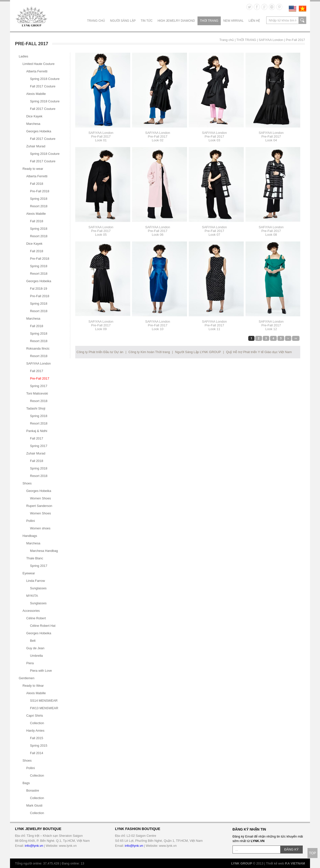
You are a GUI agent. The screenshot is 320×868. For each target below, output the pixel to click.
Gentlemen (27, 678)
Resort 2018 (39, 206)
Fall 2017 (37, 371)
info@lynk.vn (34, 846)
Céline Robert (36, 618)
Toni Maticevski (37, 393)
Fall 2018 (37, 184)
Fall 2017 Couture (43, 86)
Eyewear (29, 573)
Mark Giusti (34, 805)
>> (296, 338)
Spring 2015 (39, 746)
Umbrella (36, 656)
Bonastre (33, 790)
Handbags (30, 536)
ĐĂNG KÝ (291, 849)
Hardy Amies (35, 731)
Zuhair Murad (36, 146)
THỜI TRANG (209, 21)
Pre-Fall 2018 (40, 191)
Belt (33, 641)
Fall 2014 (37, 753)
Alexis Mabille (36, 94)
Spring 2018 (39, 199)
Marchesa (33, 124)
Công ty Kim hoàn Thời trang (149, 352)
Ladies (23, 56)
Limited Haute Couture (38, 64)
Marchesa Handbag (44, 551)
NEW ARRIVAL (233, 21)
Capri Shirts (35, 716)
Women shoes (40, 528)
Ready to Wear (33, 686)
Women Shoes (40, 498)
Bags (26, 783)
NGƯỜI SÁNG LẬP (123, 21)
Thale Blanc (35, 558)
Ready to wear (33, 169)
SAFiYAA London (271, 40)
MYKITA (32, 596)
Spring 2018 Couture (45, 79)
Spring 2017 (39, 386)
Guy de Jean (35, 648)
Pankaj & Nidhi (37, 431)
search (302, 20)
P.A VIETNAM (295, 863)
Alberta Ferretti (37, 71)
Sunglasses (38, 588)
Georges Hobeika (39, 131)
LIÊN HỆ (254, 21)
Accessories (31, 611)
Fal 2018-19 (38, 289)
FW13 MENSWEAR (44, 708)
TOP (313, 853)
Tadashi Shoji (36, 408)
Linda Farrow (36, 581)
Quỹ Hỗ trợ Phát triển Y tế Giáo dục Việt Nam (259, 352)
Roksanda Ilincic (38, 348)
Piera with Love (41, 671)
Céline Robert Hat (43, 626)
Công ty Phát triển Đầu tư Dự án (100, 352)
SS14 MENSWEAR (44, 701)
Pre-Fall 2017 (295, 40)
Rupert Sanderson (39, 506)
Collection (37, 723)
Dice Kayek (34, 116)
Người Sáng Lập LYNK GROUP (198, 352)
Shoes (27, 483)
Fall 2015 (37, 738)
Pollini (30, 521)
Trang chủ (96, 21)
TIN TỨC (147, 21)
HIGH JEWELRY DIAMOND (176, 21)
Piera (30, 663)
